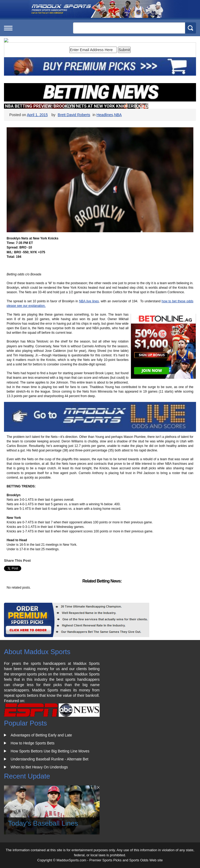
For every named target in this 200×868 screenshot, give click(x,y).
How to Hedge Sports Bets (33, 743)
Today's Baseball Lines (43, 823)
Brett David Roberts (74, 115)
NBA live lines (89, 301)
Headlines (105, 115)
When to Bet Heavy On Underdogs (39, 767)
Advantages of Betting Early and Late (41, 735)
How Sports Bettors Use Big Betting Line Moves (50, 751)
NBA (118, 115)
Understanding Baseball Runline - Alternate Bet (50, 759)
